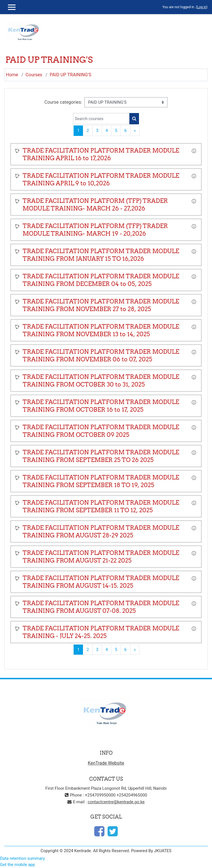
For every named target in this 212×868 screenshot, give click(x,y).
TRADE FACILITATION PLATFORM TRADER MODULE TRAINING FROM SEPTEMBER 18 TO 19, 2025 (101, 481)
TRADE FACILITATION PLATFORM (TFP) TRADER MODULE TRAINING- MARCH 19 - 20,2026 (95, 230)
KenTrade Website (106, 763)
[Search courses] (101, 119)
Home (12, 75)
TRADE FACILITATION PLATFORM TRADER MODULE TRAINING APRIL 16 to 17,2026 (101, 154)
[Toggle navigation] (204, 29)
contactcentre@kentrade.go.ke (116, 802)
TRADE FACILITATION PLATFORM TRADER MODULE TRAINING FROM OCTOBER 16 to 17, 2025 (101, 406)
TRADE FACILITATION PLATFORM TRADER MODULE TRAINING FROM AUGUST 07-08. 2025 (101, 607)
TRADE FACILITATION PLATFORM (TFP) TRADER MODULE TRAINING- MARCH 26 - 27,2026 (95, 205)
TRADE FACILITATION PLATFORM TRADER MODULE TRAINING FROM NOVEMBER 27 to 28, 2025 (101, 305)
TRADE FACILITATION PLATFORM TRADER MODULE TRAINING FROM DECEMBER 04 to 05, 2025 (101, 280)
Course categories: (63, 102)
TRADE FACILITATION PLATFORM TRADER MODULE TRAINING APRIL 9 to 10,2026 (101, 179)
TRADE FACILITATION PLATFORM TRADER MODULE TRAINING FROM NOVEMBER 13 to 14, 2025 (101, 330)
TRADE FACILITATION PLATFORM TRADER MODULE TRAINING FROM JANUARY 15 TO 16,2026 (101, 255)
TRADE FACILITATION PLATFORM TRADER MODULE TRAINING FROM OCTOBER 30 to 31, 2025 (101, 381)
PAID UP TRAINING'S (70, 75)
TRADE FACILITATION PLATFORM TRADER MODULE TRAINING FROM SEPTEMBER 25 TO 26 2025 (101, 456)
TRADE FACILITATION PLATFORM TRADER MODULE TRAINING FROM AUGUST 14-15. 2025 (101, 582)
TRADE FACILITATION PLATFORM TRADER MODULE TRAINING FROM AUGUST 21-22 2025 (101, 557)
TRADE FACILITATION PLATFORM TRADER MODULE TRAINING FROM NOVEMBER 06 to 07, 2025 (101, 355)
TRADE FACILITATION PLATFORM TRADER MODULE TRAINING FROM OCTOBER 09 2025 (101, 431)
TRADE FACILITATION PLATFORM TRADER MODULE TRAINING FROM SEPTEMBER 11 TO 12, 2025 (101, 506)
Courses (34, 75)
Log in (202, 7)
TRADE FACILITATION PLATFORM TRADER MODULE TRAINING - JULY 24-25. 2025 (101, 632)
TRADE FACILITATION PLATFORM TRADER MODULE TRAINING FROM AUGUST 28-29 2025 (101, 531)
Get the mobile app (18, 865)
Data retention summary (22, 858)
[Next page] (135, 131)
